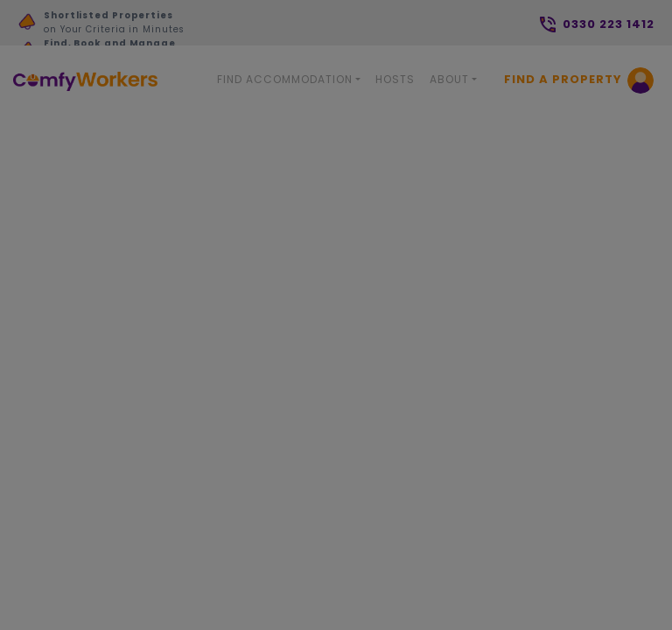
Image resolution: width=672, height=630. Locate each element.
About (449, 79)
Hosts (395, 79)
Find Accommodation (285, 79)
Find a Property (563, 79)
